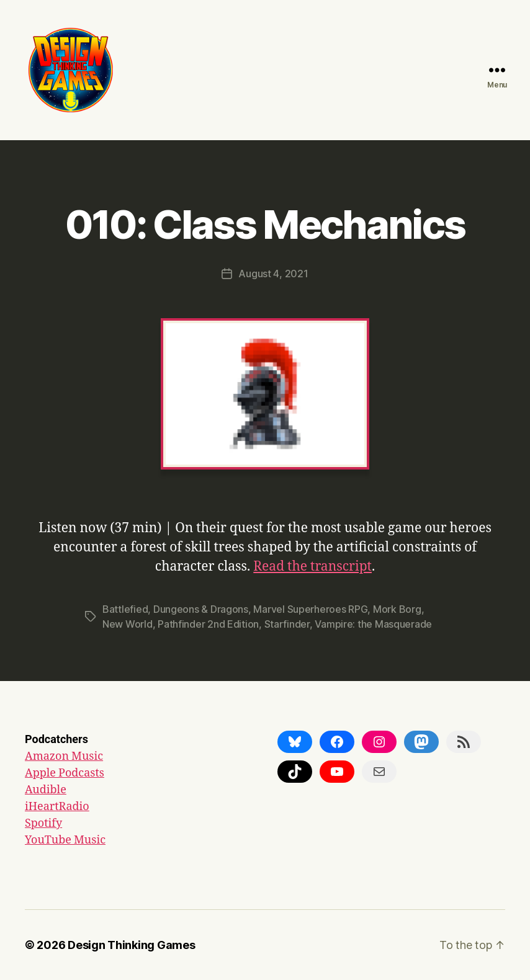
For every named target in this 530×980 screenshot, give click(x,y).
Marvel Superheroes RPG (310, 609)
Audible (46, 790)
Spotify (43, 823)
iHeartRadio (57, 807)
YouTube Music (65, 840)
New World (128, 624)
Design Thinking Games (131, 945)
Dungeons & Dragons (201, 609)
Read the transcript (312, 567)
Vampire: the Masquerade (373, 624)
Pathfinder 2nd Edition (208, 624)
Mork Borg (397, 609)
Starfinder (287, 624)
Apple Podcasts (65, 773)
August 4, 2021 (273, 274)
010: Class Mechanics (265, 224)
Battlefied (125, 609)
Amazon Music (64, 756)
